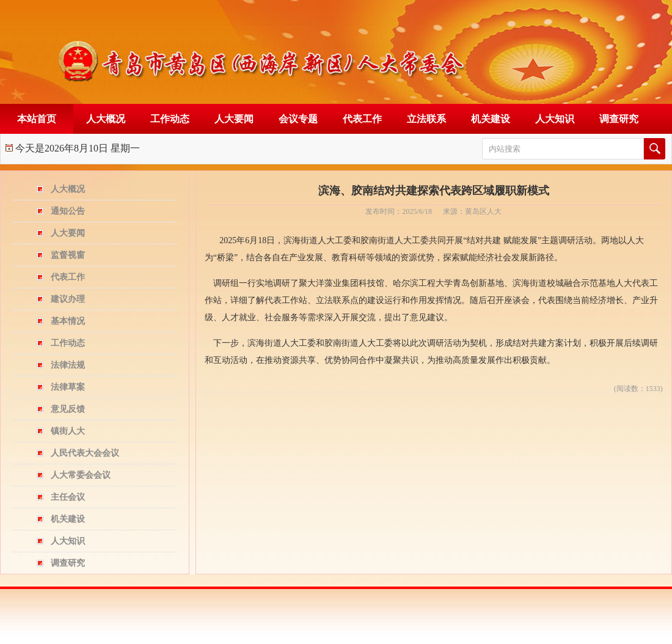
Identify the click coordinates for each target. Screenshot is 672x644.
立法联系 (426, 119)
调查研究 (619, 119)
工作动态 (170, 119)
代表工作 (362, 119)
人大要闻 (234, 119)
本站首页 (37, 119)
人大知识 (555, 119)
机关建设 (491, 119)
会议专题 (298, 119)
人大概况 (106, 119)
